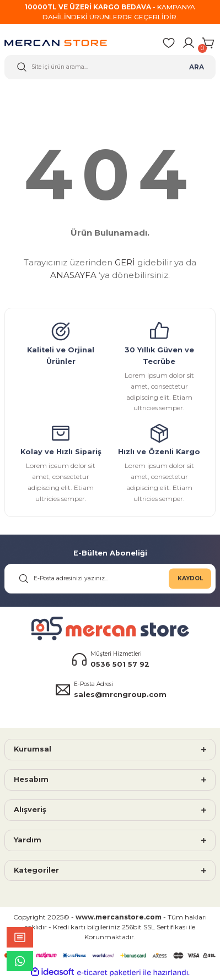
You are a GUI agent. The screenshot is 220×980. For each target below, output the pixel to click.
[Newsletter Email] (110, 579)
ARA (197, 67)
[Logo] (56, 43)
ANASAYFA (73, 275)
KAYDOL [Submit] (190, 578)
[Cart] (209, 43)
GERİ (125, 262)
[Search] (110, 67)
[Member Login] (189, 43)
